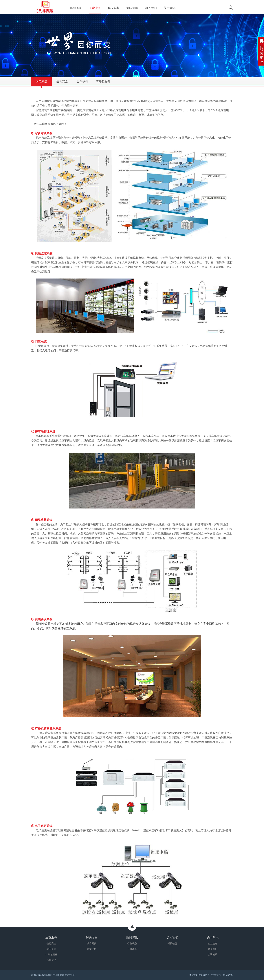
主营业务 (95, 8)
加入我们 (151, 8)
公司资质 (213, 954)
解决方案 (113, 8)
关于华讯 (170, 8)
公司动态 (132, 949)
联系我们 (213, 949)
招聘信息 (172, 943)
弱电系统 (51, 949)
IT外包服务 (51, 954)
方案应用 (92, 949)
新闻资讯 (132, 8)
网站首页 (76, 8)
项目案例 (92, 943)
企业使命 (213, 943)
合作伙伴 (51, 960)
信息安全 (51, 943)
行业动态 (132, 943)
